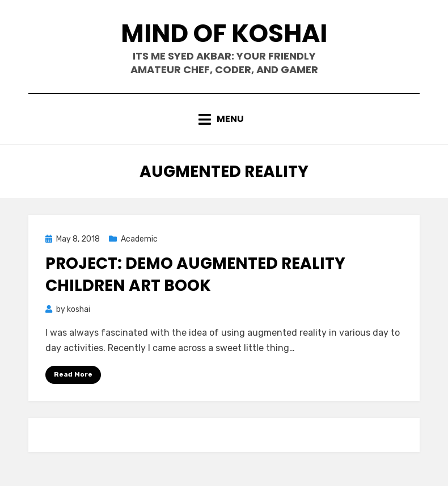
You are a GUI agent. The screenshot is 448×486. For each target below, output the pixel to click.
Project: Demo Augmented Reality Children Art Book (195, 274)
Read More (73, 374)
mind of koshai (224, 33)
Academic (139, 239)
